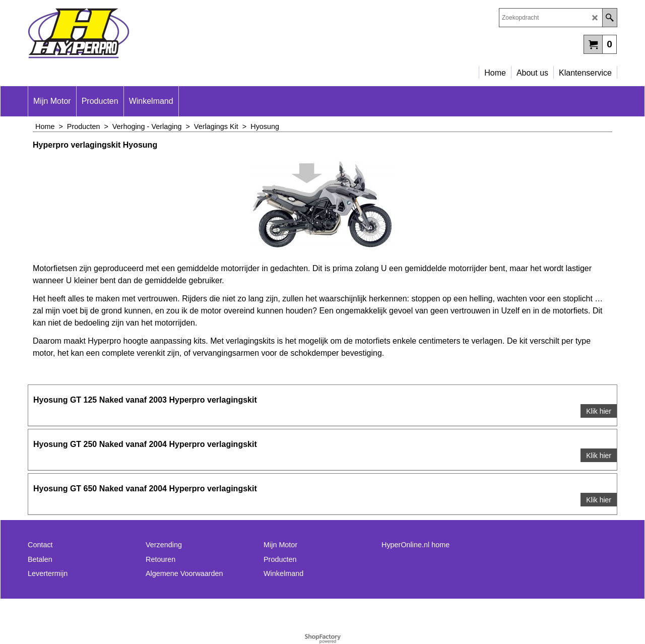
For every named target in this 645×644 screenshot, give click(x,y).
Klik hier (599, 411)
